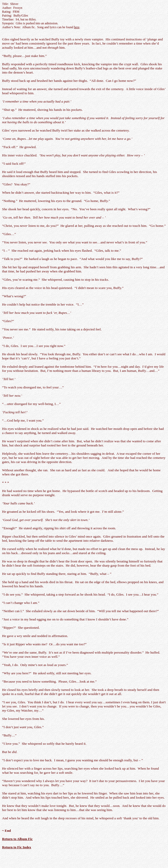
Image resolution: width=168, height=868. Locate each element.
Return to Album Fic (17, 839)
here (77, 27)
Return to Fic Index (17, 847)
